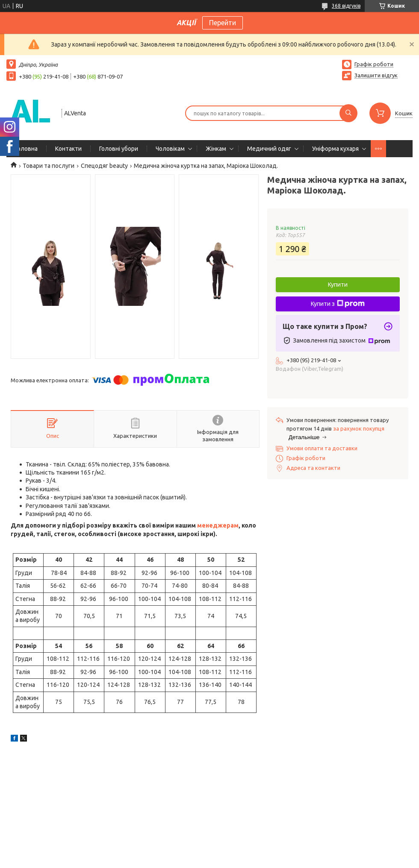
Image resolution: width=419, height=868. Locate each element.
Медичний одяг (269, 149)
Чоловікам (170, 149)
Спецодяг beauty (104, 166)
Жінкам (216, 149)
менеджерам (218, 525)
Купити (338, 284)
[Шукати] (348, 113)
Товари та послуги (49, 166)
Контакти (68, 149)
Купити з (338, 304)
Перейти (223, 23)
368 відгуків (346, 6)
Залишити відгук (376, 75)
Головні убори (119, 149)
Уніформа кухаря (335, 149)
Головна (26, 149)
